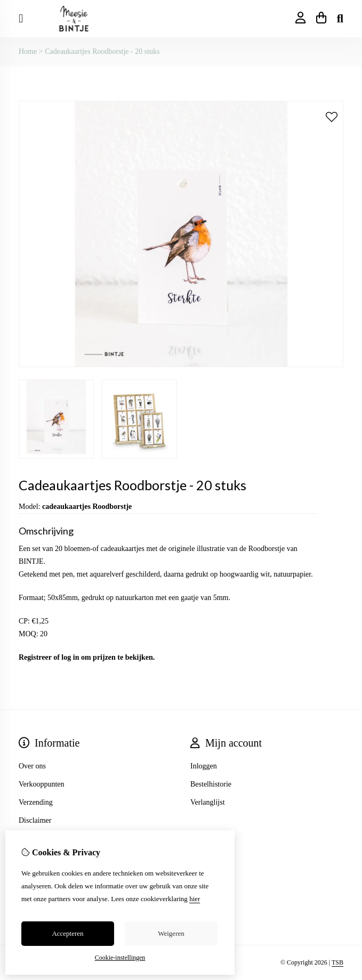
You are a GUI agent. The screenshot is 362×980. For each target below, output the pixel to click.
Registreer (35, 657)
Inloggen (204, 766)
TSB (337, 962)
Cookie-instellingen (120, 958)
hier (195, 899)
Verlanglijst (208, 802)
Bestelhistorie (211, 784)
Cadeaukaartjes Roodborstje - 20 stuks (102, 51)
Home (28, 51)
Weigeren (171, 933)
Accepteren (67, 933)
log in (70, 657)
